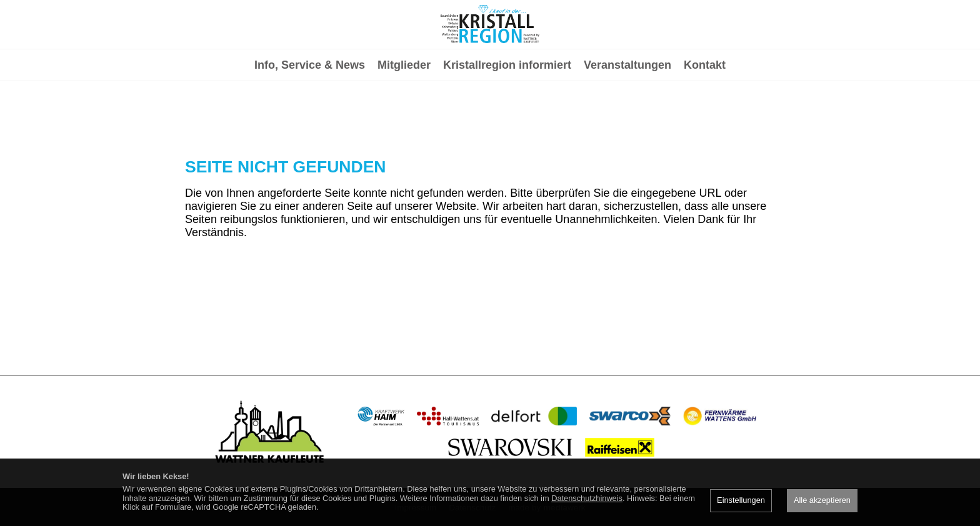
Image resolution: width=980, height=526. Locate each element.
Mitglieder (404, 116)
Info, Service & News (310, 116)
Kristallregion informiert (507, 116)
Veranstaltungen (627, 116)
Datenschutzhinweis (587, 498)
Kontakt (705, 116)
